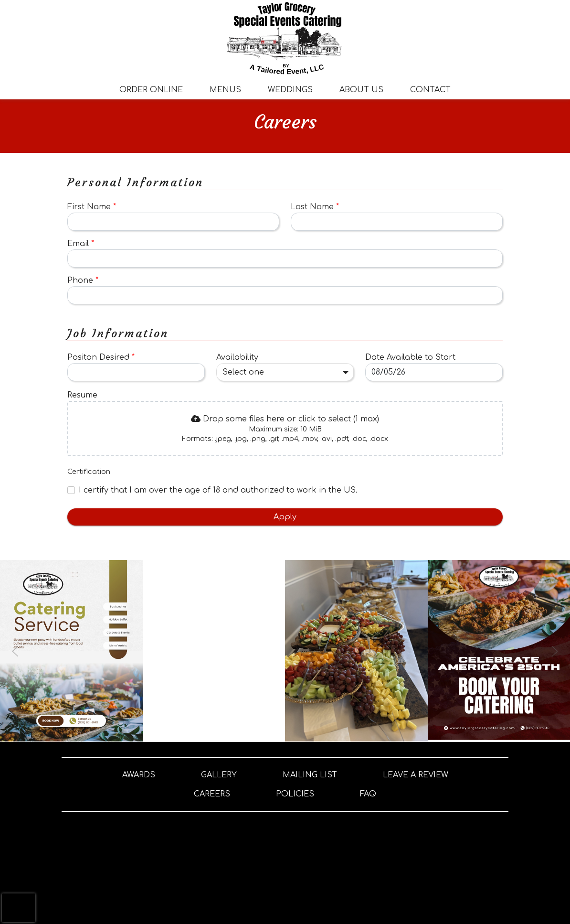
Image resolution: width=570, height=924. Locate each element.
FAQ (368, 794)
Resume (82, 395)
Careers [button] (212, 794)
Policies (295, 794)
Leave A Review (416, 775)
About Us (361, 90)
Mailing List (310, 775)
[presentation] (285, 429)
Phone (83, 280)
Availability (237, 357)
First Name (92, 207)
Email (81, 244)
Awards (139, 775)
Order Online (151, 90)
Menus (225, 90)
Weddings (290, 90)
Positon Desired (101, 357)
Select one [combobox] (243, 372)
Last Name (315, 207)
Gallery (219, 775)
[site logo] (285, 38)
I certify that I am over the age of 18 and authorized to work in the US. (218, 490)
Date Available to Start (410, 357)
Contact (430, 90)
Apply (285, 517)
